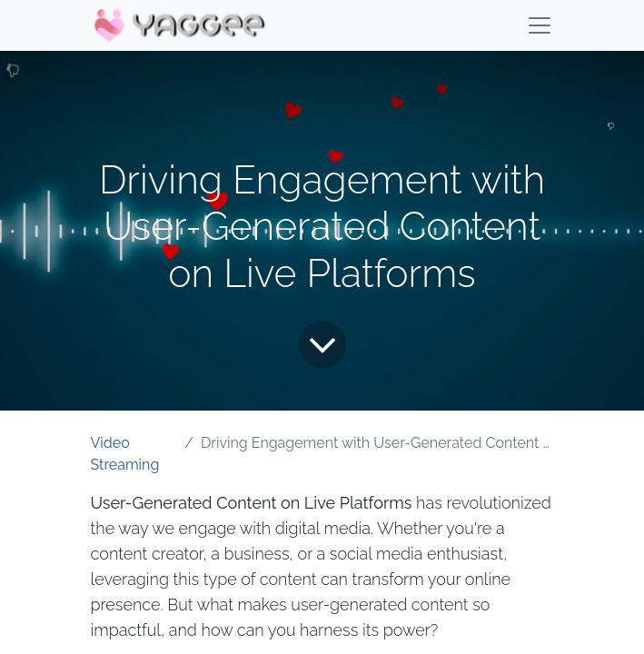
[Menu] (540, 25)
